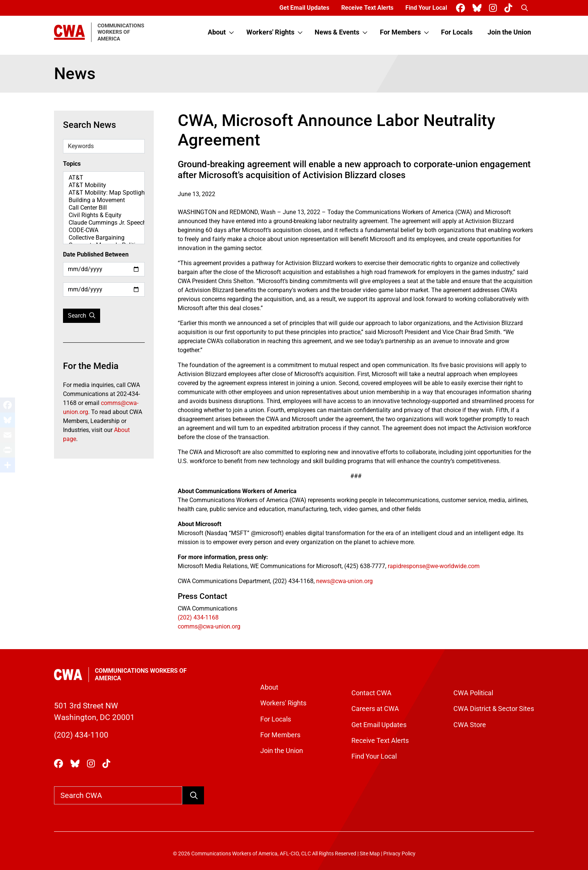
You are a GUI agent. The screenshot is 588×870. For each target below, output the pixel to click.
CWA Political (473, 693)
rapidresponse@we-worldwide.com (434, 566)
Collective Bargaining (104, 238)
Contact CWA (371, 693)
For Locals (457, 32)
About (217, 32)
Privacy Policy (399, 854)
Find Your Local (426, 8)
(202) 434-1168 (198, 617)
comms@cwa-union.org (209, 626)
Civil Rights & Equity (104, 215)
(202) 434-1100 (81, 735)
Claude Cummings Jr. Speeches (104, 223)
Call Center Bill (104, 208)
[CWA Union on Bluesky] (478, 8)
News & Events (337, 32)
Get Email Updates (304, 8)
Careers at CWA (375, 709)
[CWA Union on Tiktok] (510, 8)
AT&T (104, 178)
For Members (400, 32)
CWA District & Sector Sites (494, 709)
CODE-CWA (104, 230)
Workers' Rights (270, 32)
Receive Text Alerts (367, 8)
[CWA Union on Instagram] (494, 8)
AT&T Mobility (104, 185)
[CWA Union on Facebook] (462, 8)
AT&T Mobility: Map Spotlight (104, 193)
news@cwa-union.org (344, 581)
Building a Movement (104, 200)
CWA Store (470, 725)
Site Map (370, 854)
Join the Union (509, 32)
